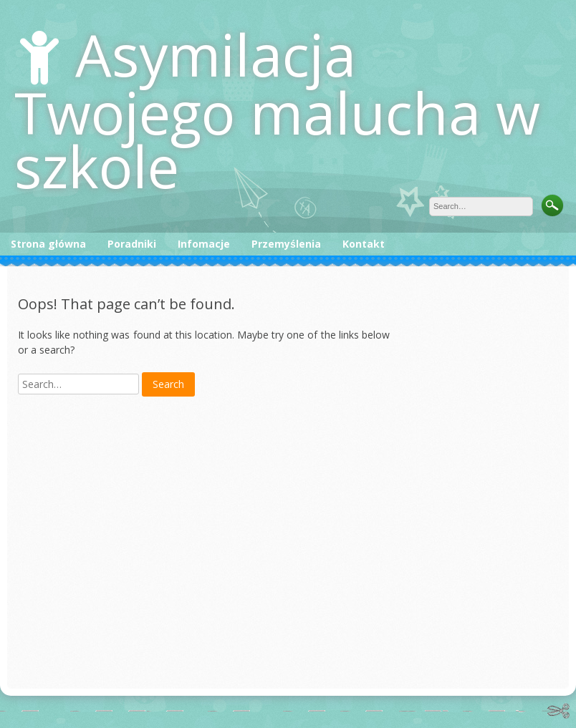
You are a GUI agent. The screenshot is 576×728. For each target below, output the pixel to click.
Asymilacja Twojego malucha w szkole (277, 110)
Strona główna (48, 244)
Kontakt (364, 244)
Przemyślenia (286, 244)
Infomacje (204, 244)
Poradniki (132, 244)
